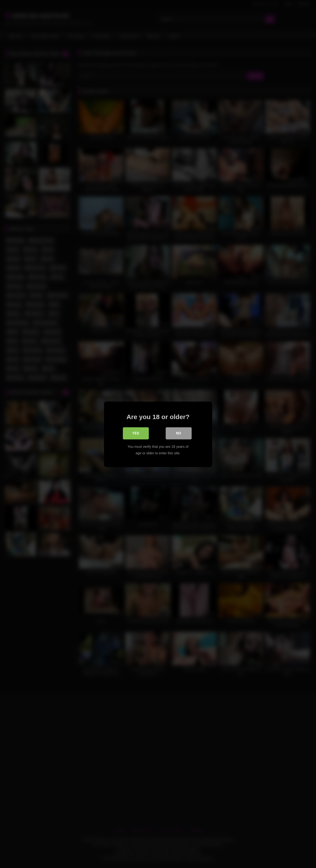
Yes (136, 433)
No (179, 433)
